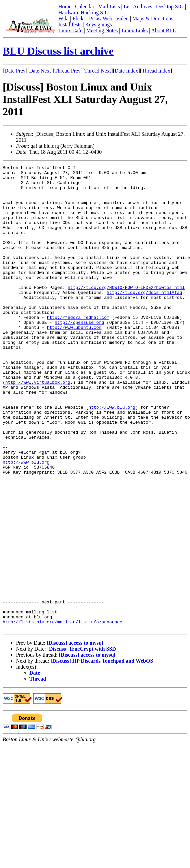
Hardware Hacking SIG (83, 12)
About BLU (164, 30)
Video (123, 18)
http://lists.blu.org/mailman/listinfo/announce (62, 714)
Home (65, 6)
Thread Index (156, 71)
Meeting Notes (103, 30)
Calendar (85, 6)
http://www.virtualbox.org (38, 426)
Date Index (126, 71)
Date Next (40, 71)
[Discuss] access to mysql (75, 736)
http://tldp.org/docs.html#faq (144, 318)
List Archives (139, 6)
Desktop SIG (170, 6)
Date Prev (15, 71)
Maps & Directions (153, 18)
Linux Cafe (71, 30)
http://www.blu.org (112, 456)
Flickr (80, 18)
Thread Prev (67, 71)
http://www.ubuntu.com (74, 360)
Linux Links (135, 30)
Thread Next (98, 71)
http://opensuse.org (79, 354)
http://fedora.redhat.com (78, 348)
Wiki (64, 18)
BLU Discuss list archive (58, 51)
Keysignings (99, 24)
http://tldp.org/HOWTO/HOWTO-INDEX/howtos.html (126, 312)
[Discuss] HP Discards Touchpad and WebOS (102, 754)
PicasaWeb (101, 18)
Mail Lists (109, 6)
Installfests (70, 24)
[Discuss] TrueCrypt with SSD (82, 742)
